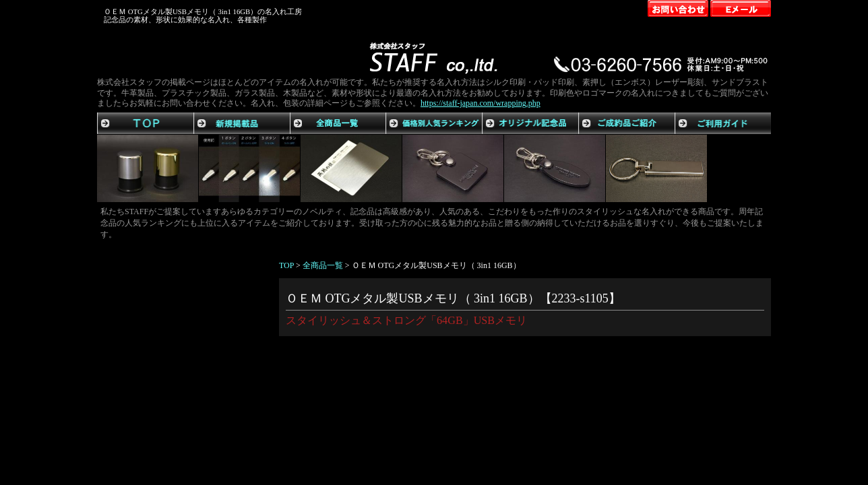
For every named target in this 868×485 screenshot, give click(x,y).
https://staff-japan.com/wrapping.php (480, 103)
